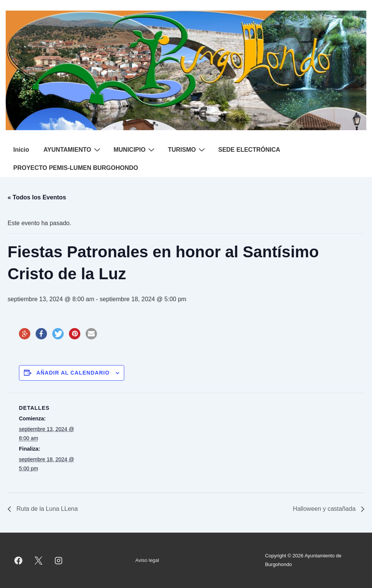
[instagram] (59, 560)
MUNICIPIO (135, 149)
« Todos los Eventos (37, 197)
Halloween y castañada (325, 509)
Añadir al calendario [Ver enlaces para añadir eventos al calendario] (73, 373)
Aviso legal (147, 560)
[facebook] (19, 560)
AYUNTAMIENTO (73, 149)
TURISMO (187, 149)
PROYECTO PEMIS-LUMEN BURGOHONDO (76, 168)
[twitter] (39, 560)
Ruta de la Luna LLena (46, 509)
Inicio (21, 150)
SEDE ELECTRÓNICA (249, 150)
